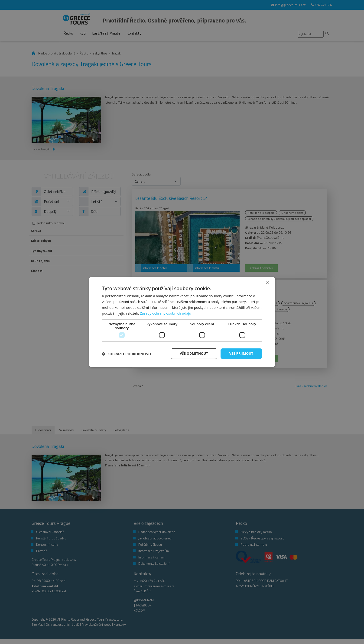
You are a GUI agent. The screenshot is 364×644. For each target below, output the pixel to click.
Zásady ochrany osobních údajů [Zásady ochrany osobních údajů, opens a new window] (166, 313)
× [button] (267, 282)
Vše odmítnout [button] (194, 353)
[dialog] (182, 322)
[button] (127, 354)
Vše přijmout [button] (241, 353)
